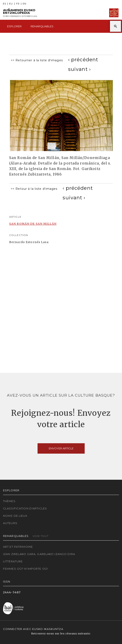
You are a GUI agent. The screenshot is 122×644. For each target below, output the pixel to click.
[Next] (79, 69)
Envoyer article (61, 448)
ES (4, 4)
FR (18, 4)
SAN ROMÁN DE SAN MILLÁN (33, 224)
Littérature (13, 561)
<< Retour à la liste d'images (34, 189)
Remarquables (42, 26)
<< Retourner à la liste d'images (37, 60)
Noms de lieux (15, 516)
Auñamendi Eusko (20, 13)
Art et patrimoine (18, 547)
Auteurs (10, 523)
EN (24, 4)
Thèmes (9, 501)
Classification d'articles (25, 508)
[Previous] (83, 60)
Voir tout (41, 536)
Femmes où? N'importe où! (26, 569)
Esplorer (14, 26)
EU (11, 4)
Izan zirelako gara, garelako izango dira (39, 554)
